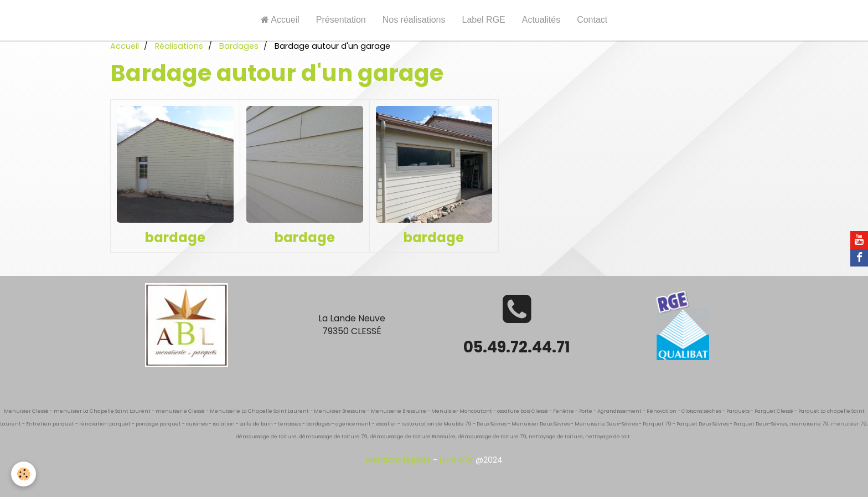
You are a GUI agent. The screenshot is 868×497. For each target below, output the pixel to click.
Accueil (280, 20)
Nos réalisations (414, 20)
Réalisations (179, 46)
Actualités (541, 20)
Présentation (341, 20)
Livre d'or (456, 460)
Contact (592, 20)
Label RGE (484, 20)
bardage (175, 237)
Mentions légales (398, 460)
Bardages (239, 46)
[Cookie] (24, 474)
